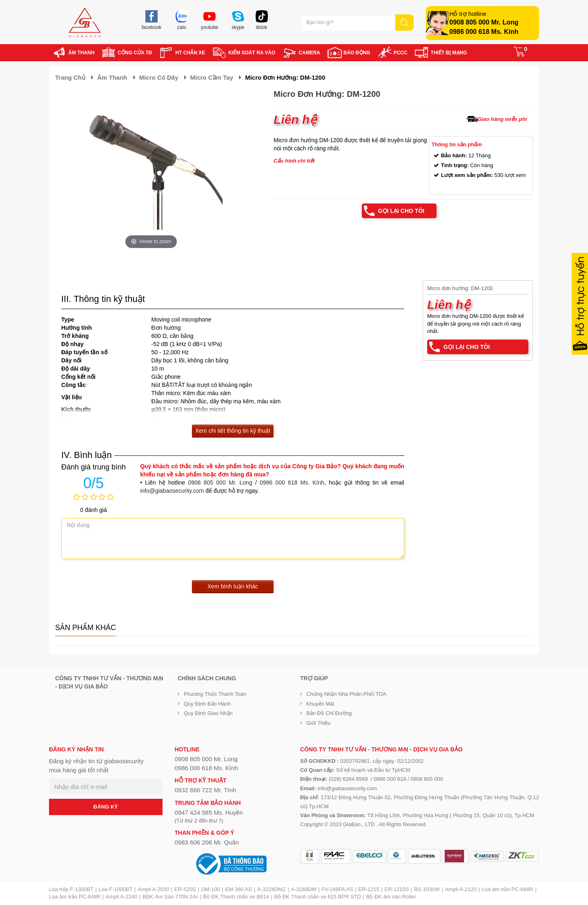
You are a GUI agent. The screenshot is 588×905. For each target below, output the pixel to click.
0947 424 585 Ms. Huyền (209, 812)
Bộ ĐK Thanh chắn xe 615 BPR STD (317, 897)
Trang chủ (70, 77)
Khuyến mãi (320, 704)
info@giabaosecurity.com (172, 491)
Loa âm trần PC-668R (508, 889)
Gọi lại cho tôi (401, 211)
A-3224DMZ (272, 889)
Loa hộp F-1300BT (71, 889)
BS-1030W (427, 889)
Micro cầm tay (212, 77)
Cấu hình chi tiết (294, 161)
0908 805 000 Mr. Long (484, 22)
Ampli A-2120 (461, 889)
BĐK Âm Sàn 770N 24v (170, 897)
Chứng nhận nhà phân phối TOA (346, 694)
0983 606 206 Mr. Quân (207, 842)
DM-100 (210, 889)
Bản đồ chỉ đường (329, 713)
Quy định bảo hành (207, 704)
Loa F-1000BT (116, 889)
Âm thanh (112, 77)
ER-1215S (397, 889)
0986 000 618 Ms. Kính (484, 32)
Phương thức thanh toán (215, 694)
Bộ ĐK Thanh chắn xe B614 (236, 897)
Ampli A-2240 (121, 897)
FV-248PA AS (337, 889)
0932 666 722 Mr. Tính (206, 790)
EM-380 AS (238, 889)
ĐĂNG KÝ (106, 807)
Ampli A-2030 (153, 889)
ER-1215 (369, 889)
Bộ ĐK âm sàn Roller (391, 897)
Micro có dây (159, 77)
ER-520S (185, 889)
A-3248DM (303, 889)
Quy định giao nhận (208, 713)
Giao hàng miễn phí (502, 119)
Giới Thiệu (318, 723)
